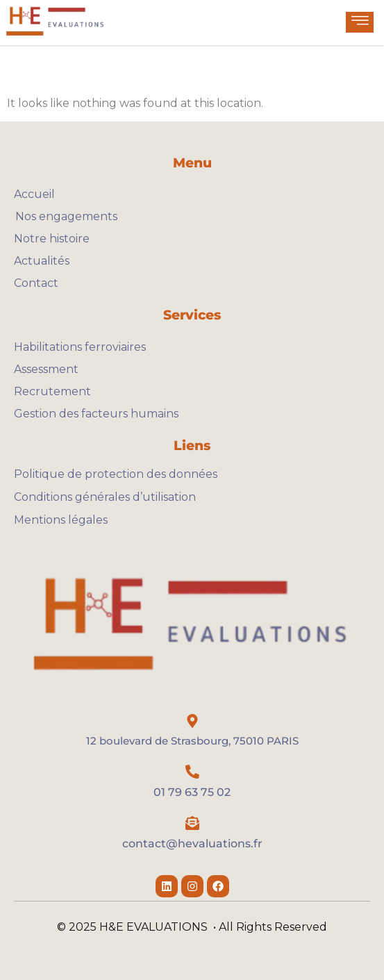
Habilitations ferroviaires (80, 347)
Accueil (34, 194)
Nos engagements (66, 216)
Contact (36, 283)
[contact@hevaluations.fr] (192, 823)
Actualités (42, 261)
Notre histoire (52, 239)
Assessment (46, 369)
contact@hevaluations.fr (192, 844)
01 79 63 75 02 (192, 792)
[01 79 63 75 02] (192, 772)
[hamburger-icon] (360, 22)
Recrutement (52, 391)
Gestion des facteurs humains (96, 414)
